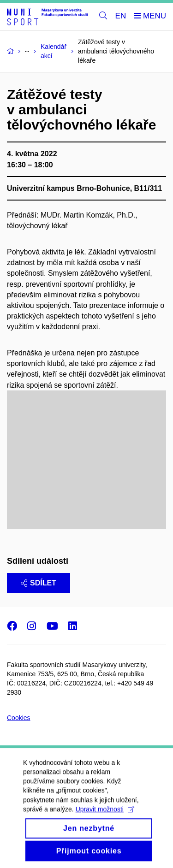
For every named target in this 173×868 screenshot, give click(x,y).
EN (121, 16)
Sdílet (39, 583)
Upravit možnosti (105, 819)
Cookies (19, 718)
